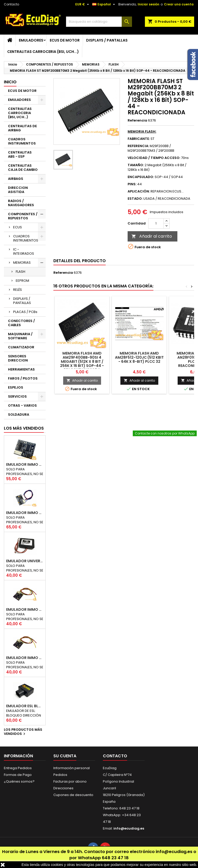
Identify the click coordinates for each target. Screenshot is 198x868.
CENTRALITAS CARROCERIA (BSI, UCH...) (43, 52)
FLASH (20, 272)
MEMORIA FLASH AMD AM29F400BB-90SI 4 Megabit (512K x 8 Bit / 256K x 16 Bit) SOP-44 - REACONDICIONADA (82, 361)
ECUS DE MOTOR (65, 40)
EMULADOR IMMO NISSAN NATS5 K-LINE (25, 609)
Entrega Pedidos (18, 768)
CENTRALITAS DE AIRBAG (22, 128)
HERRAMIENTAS (21, 369)
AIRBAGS (16, 179)
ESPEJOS (16, 387)
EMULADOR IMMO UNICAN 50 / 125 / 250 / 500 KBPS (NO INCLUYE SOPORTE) (25, 464)
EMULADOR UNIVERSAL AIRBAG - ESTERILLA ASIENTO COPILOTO (25, 561)
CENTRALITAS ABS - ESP (20, 154)
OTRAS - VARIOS (22, 405)
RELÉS (18, 290)
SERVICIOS (17, 396)
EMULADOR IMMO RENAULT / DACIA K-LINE (25, 658)
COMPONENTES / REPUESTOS (23, 216)
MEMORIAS (22, 263)
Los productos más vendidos (23, 732)
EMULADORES (31, 40)
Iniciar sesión (148, 4)
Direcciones (63, 788)
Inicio (10, 82)
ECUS (18, 227)
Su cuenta (65, 756)
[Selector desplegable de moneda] (83, 4)
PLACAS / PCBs (25, 312)
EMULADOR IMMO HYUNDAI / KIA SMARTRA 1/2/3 (25, 513)
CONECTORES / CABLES (21, 323)
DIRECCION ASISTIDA (18, 190)
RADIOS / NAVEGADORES (21, 203)
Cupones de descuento (73, 795)
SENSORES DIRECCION (18, 358)
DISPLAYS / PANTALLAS (107, 40)
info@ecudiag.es (174, 852)
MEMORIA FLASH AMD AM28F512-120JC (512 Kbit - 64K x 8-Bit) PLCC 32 (139, 357)
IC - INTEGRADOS (24, 251)
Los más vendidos (24, 428)
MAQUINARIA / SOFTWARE (20, 336)
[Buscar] (99, 22)
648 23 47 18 (115, 858)
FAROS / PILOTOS (23, 378)
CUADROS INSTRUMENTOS (22, 141)
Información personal (72, 768)
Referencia (137, 120)
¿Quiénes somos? (19, 781)
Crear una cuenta (179, 4)
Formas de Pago (18, 775)
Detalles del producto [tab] (80, 261)
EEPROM (22, 281)
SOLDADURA (19, 415)
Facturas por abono (70, 781)
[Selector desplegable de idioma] (104, 4)
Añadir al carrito (152, 236)
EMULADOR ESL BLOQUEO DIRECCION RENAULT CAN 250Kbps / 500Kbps (25, 706)
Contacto (11, 4)
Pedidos (60, 775)
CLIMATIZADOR (21, 347)
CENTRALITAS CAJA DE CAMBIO (23, 168)
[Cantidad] (156, 223)
